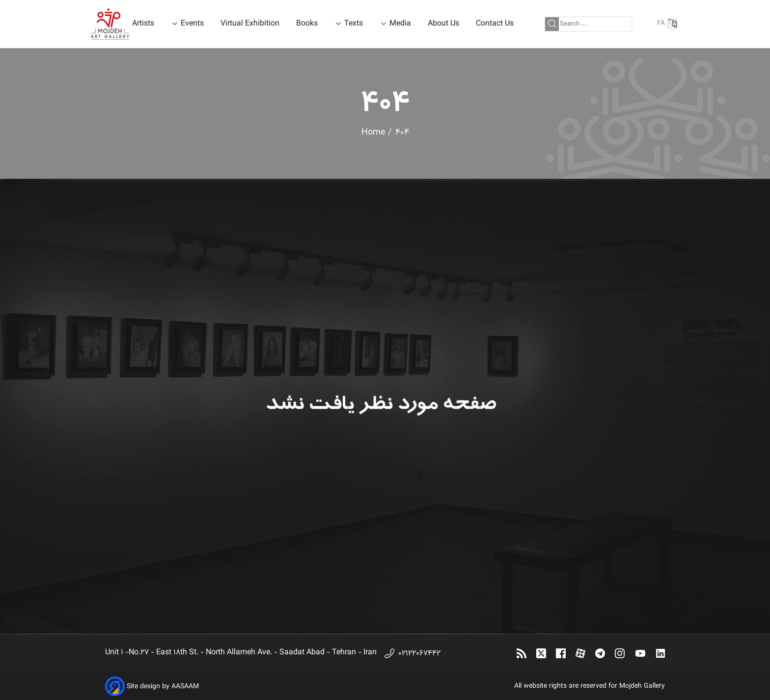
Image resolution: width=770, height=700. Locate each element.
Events (192, 24)
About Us (443, 24)
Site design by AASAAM (163, 687)
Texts (354, 24)
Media (400, 24)
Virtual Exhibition (250, 24)
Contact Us (495, 24)
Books (307, 24)
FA (667, 24)
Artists (143, 24)
